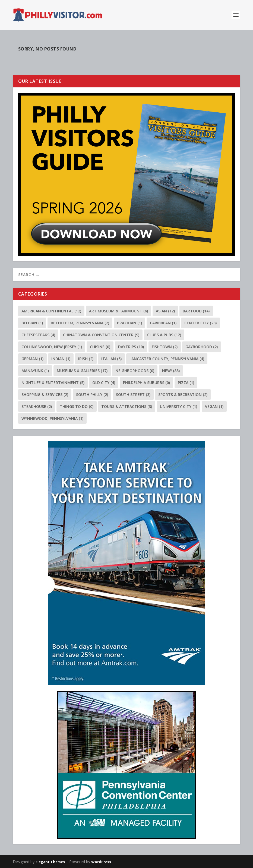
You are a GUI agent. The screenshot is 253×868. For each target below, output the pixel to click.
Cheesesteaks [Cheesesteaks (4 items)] (38, 335)
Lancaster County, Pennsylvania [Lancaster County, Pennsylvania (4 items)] (167, 359)
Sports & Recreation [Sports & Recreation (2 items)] (183, 395)
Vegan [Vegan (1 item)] (214, 406)
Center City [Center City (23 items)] (200, 323)
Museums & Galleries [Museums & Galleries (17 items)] (82, 371)
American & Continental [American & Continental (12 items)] (51, 311)
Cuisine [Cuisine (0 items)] (100, 347)
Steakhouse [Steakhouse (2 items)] (37, 406)
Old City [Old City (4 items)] (104, 383)
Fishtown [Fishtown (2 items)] (165, 347)
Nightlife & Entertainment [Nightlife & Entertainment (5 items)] (53, 383)
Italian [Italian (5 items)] (111, 359)
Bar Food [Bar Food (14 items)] (196, 311)
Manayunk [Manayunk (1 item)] (35, 371)
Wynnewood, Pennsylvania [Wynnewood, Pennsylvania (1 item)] (52, 418)
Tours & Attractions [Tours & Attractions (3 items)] (127, 406)
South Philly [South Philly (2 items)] (92, 395)
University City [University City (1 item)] (178, 406)
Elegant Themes (50, 862)
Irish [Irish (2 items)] (86, 359)
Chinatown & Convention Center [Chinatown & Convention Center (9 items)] (101, 335)
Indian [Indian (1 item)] (61, 359)
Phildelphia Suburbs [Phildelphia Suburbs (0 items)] (146, 383)
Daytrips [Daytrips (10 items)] (131, 347)
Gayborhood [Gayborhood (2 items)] (202, 347)
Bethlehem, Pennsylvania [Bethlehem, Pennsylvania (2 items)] (80, 323)
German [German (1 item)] (32, 359)
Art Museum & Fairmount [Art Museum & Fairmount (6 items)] (118, 311)
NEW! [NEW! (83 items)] (171, 371)
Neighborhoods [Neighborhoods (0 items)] (135, 371)
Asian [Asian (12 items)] (165, 311)
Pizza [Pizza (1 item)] (186, 383)
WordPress (101, 862)
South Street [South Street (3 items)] (133, 395)
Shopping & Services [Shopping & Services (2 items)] (45, 395)
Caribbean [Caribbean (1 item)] (163, 323)
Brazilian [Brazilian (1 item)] (129, 323)
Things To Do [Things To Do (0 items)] (77, 406)
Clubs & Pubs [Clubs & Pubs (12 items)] (164, 335)
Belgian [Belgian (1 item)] (32, 323)
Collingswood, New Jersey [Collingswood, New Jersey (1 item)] (52, 347)
